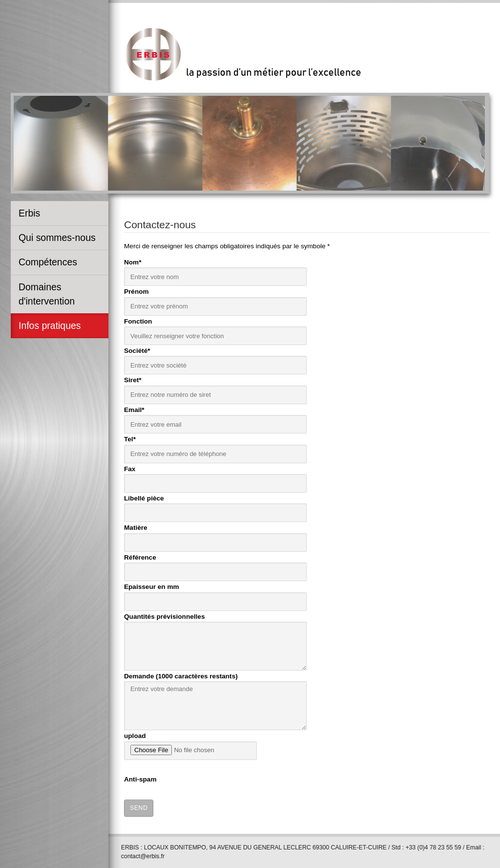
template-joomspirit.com (497, 797)
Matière (136, 527)
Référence (140, 556)
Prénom (136, 291)
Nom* (133, 261)
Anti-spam (140, 778)
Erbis (29, 213)
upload (135, 735)
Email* (134, 409)
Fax (130, 467)
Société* (137, 350)
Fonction (138, 320)
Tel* (130, 438)
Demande (181, 675)
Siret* (133, 379)
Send (139, 807)
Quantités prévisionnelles (164, 615)
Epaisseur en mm (152, 586)
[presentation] (328, 778)
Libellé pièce (144, 497)
